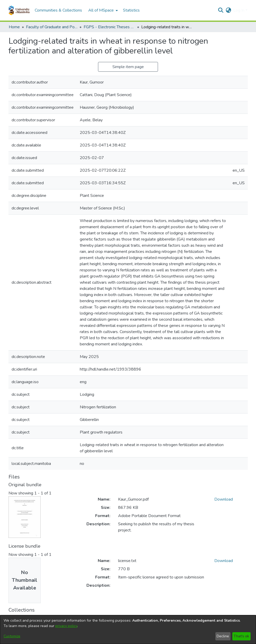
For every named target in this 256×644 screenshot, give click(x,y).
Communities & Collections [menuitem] (58, 10)
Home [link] (14, 27)
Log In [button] (239, 10)
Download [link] (224, 499)
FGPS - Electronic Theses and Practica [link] (109, 27)
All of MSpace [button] (101, 10)
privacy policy (66, 626)
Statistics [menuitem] (131, 10)
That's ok (241, 636)
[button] (19, 10)
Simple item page (128, 67)
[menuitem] (103, 10)
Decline (223, 636)
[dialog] (128, 630)
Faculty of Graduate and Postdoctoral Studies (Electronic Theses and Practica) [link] (52, 27)
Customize (12, 636)
